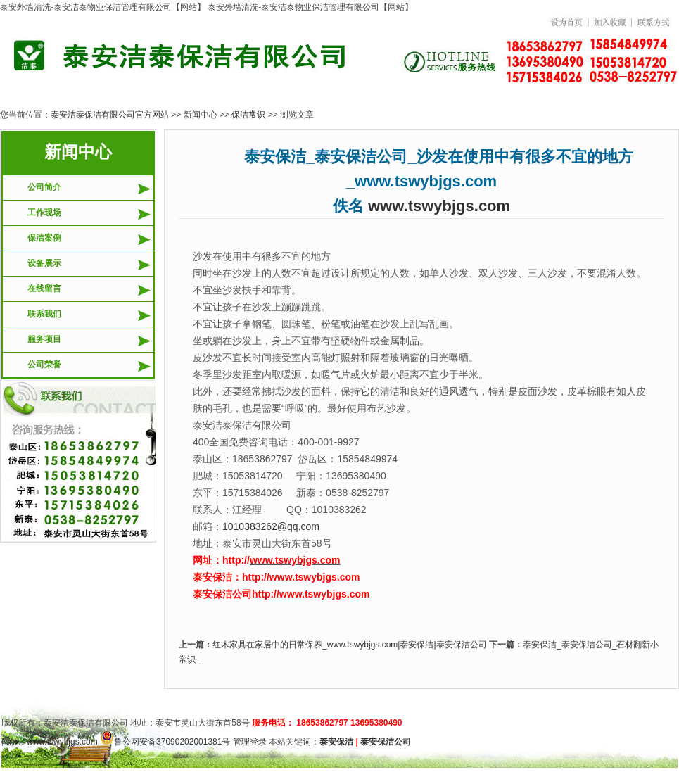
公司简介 (44, 187)
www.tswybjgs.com (439, 206)
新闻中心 (201, 115)
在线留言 (44, 289)
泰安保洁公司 (386, 742)
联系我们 (44, 314)
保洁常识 (248, 115)
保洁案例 (44, 238)
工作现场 (44, 213)
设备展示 (44, 263)
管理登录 (250, 742)
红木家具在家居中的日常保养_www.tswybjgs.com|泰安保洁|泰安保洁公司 (350, 645)
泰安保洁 (336, 742)
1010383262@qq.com (271, 526)
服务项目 (44, 339)
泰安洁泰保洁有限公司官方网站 (110, 115)
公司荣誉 (44, 365)
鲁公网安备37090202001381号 (165, 742)
